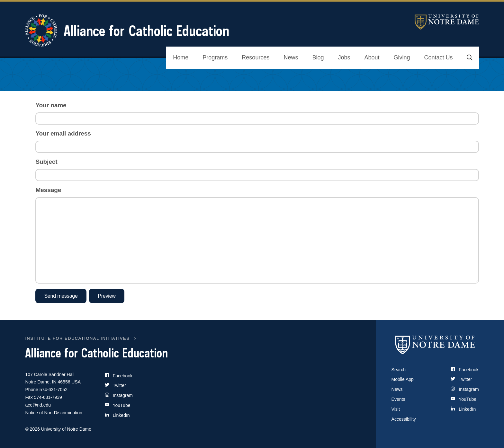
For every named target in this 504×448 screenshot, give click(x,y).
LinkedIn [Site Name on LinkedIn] (117, 415)
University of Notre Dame (447, 22)
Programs (215, 57)
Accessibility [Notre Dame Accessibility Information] (404, 419)
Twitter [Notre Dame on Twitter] (461, 379)
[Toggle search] (470, 58)
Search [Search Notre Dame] (399, 370)
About (372, 57)
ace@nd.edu (38, 405)
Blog (318, 57)
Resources (256, 57)
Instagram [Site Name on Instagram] (119, 395)
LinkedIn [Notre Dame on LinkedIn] (463, 409)
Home (181, 57)
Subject (46, 162)
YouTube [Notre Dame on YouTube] (464, 399)
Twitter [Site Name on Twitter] (115, 385)
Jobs (344, 57)
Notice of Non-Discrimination (54, 413)
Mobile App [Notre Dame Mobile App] (403, 379)
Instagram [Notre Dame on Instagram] (465, 389)
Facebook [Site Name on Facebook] (119, 376)
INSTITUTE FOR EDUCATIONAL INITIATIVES (77, 338)
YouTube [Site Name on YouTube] (118, 405)
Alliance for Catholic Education (127, 31)
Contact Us (439, 57)
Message (48, 190)
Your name (51, 105)
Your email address (63, 133)
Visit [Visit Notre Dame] (396, 409)
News (291, 57)
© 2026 (32, 429)
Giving (402, 57)
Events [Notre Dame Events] (398, 399)
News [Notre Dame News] (397, 389)
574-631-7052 (54, 390)
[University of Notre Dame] (435, 345)
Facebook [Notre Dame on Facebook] (464, 370)
